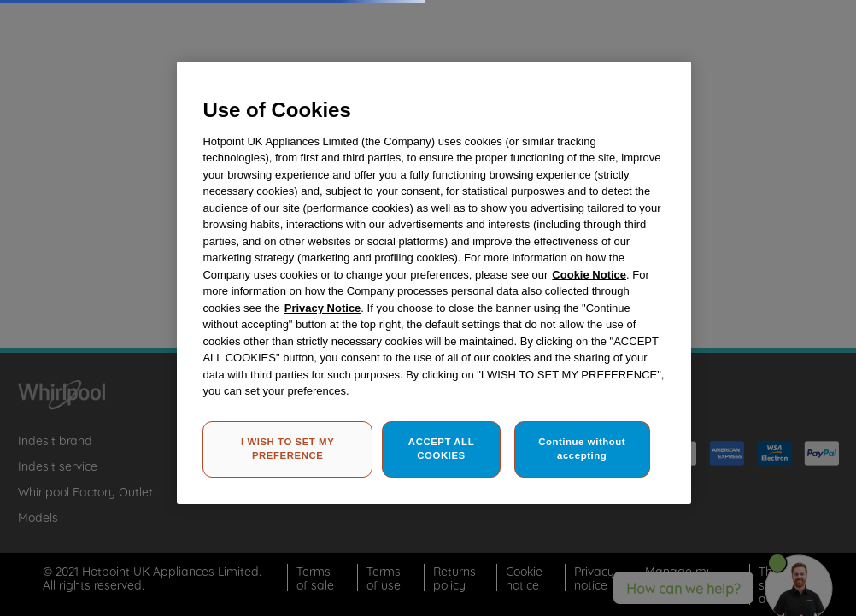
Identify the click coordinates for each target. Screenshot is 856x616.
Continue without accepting (582, 449)
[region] (434, 283)
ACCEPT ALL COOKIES (441, 449)
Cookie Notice (589, 275)
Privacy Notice (323, 308)
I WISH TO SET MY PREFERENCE (287, 449)
